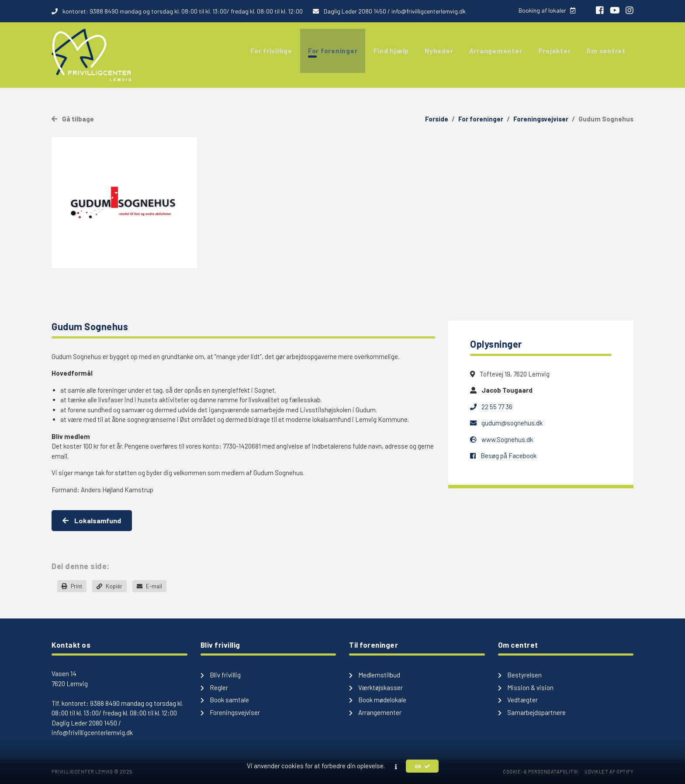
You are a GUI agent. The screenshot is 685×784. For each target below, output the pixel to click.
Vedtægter (518, 700)
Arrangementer (375, 712)
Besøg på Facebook (503, 456)
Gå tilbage (73, 119)
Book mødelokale (378, 700)
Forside (437, 119)
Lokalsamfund (92, 520)
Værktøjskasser (376, 687)
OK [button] (422, 766)
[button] (396, 767)
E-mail (149, 586)
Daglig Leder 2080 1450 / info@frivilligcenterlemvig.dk (389, 11)
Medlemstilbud (375, 675)
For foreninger (481, 119)
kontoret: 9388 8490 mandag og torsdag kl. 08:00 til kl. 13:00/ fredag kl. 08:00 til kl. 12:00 (178, 11)
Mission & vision (526, 687)
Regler (214, 687)
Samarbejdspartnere (532, 712)
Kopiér (109, 586)
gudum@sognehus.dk (506, 423)
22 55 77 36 (491, 407)
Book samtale (225, 700)
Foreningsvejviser (541, 119)
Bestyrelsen (520, 675)
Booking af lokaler (547, 10)
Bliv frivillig (221, 675)
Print (72, 586)
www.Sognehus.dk (502, 439)
